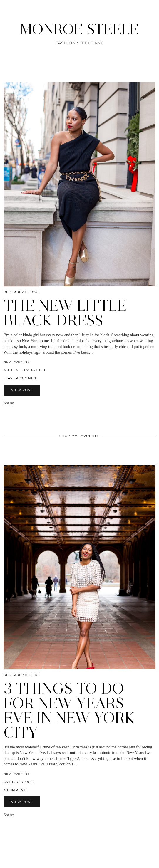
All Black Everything (25, 370)
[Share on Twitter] (22, 403)
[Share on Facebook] (19, 403)
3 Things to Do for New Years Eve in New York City (69, 710)
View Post (22, 390)
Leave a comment (21, 378)
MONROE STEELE (79, 29)
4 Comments (16, 790)
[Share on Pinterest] (25, 403)
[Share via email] (16, 403)
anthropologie (19, 782)
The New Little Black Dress (65, 313)
